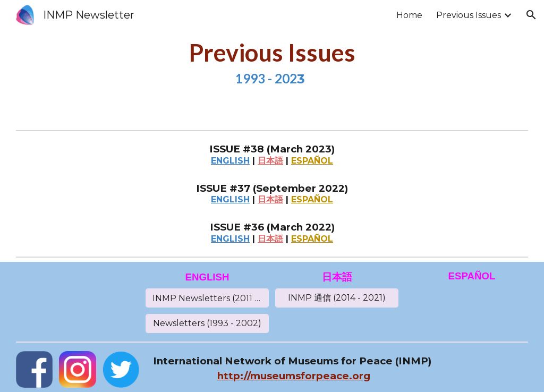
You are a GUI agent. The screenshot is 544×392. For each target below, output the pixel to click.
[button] (531, 15)
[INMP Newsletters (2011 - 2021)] (207, 298)
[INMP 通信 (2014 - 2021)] (337, 298)
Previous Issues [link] (469, 15)
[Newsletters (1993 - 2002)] (207, 323)
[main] (272, 63)
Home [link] (409, 15)
